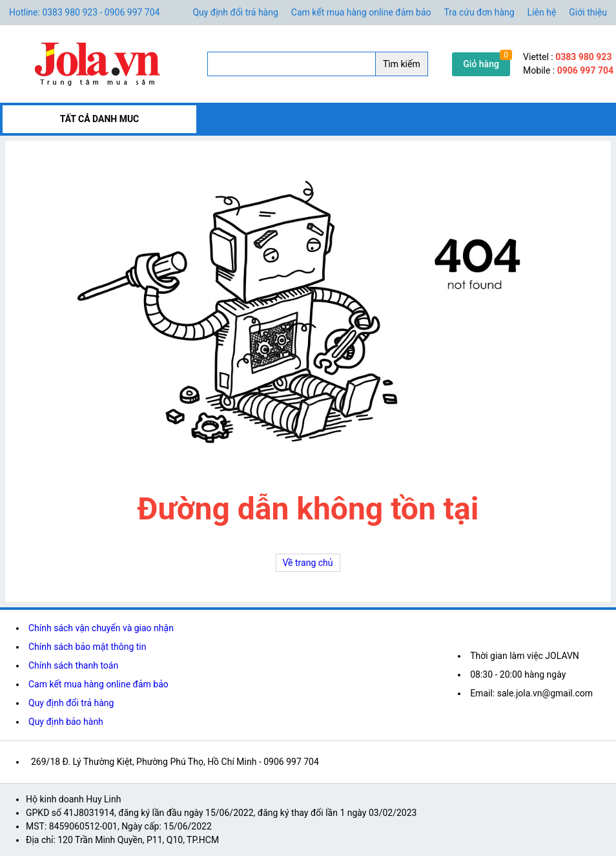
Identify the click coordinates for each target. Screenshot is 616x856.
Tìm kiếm (402, 64)
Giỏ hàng (481, 64)
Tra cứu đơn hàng (479, 12)
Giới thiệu (588, 12)
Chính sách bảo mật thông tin (87, 647)
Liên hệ (542, 12)
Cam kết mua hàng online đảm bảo (361, 12)
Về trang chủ (308, 563)
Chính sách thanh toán (73, 665)
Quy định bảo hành (66, 722)
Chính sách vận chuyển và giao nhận (101, 628)
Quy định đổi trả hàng (235, 12)
